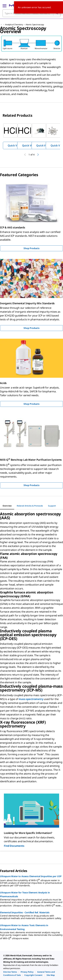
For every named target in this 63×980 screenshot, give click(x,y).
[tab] (7, 506)
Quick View (15, 145)
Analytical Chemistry (14, 25)
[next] (38, 155)
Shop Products (31, 248)
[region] (31, 136)
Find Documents (14, 846)
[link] (10, 972)
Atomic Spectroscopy (35, 25)
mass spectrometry (31, 699)
